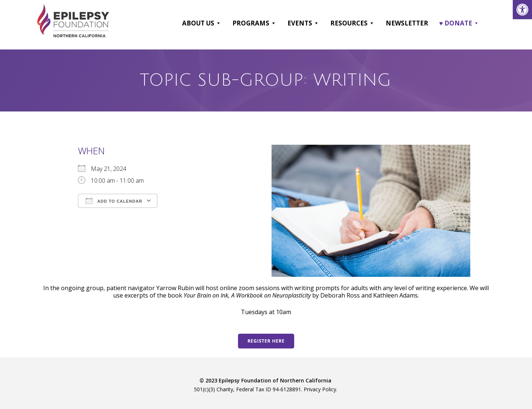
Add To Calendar (114, 200)
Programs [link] (254, 23)
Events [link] (303, 23)
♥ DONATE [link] (459, 23)
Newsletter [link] (407, 23)
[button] (218, 23)
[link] (522, 10)
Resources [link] (352, 23)
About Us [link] (202, 23)
